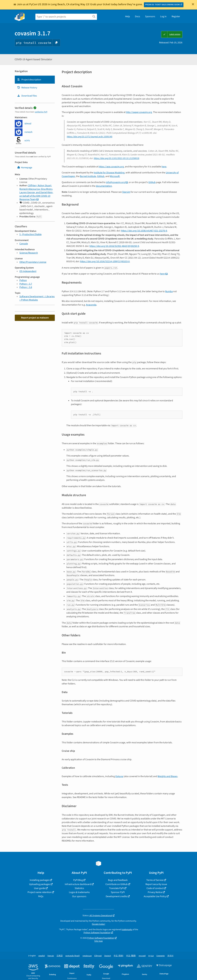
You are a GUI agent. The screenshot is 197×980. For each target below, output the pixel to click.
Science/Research (29, 253)
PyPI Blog (78, 880)
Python (23, 280)
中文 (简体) (119, 956)
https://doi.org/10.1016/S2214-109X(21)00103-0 (105, 261)
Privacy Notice (155, 892)
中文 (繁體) (131, 956)
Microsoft (115, 176)
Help (128, 16)
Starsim (126, 192)
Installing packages (40, 880)
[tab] (35, 80)
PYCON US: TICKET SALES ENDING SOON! (163, 5)
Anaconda (91, 305)
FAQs (41, 896)
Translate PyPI (116, 888)
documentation (104, 186)
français (51, 956)
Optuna (119, 776)
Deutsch (108, 956)
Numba (169, 291)
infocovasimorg (115, 182)
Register (176, 16)
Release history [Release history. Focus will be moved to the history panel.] (27, 88)
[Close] (193, 4)
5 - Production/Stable (30, 234)
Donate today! (98, 924)
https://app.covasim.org (111, 167)
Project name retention (39, 892)
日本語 (60, 956)
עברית (151, 956)
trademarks (127, 930)
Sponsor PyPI (118, 892)
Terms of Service (155, 880)
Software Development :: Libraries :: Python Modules (37, 298)
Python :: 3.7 (26, 284)
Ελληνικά (98, 956)
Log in (163, 16)
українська (87, 956)
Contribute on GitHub (117, 884)
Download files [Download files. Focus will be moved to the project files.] (27, 96)
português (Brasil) (73, 956)
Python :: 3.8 (26, 287)
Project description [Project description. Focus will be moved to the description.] (29, 80)
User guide (40, 888)
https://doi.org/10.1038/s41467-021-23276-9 (144, 231)
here (164, 167)
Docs (138, 16)
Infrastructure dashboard (78, 884)
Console (24, 244)
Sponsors (150, 16)
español (42, 956)
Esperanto (161, 956)
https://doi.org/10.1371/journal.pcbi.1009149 (89, 137)
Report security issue (156, 884)
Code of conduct (155, 888)
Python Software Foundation (97, 933)
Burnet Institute (88, 176)
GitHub (101, 176)
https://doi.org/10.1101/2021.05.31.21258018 (116, 158)
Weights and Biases (168, 776)
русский (142, 956)
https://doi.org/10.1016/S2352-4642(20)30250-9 (114, 246)
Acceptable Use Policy (155, 896)
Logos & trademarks (79, 892)
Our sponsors (79, 896)
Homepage (25, 168)
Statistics (79, 888)
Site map (98, 941)
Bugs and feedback (118, 880)
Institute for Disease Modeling (109, 173)
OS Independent (28, 271)
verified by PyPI (41, 112)
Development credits (116, 896)
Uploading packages (40, 884)
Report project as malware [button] (35, 318)
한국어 (170, 956)
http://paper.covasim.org (139, 112)
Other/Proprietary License (33, 262)
